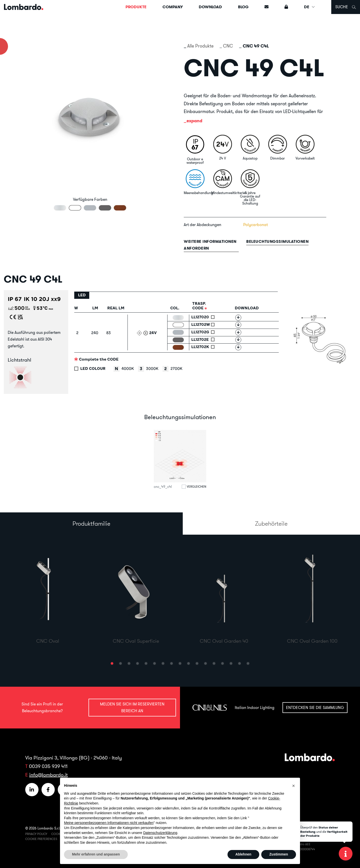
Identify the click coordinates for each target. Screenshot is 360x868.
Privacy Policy (36, 834)
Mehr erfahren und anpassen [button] (96, 854)
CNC (228, 46)
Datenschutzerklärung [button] (160, 833)
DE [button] (310, 7)
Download (210, 7)
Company (173, 7)
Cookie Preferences (41, 839)
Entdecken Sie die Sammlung (315, 707)
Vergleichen (196, 487)
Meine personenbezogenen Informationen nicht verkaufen (109, 823)
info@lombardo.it (48, 775)
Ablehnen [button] (243, 854)
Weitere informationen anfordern (210, 245)
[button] (112, 663)
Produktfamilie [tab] (91, 523)
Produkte (136, 7)
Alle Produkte (200, 46)
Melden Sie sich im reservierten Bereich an (132, 707)
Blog (243, 7)
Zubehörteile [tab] (271, 523)
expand (194, 121)
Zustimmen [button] (279, 854)
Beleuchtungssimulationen (277, 241)
